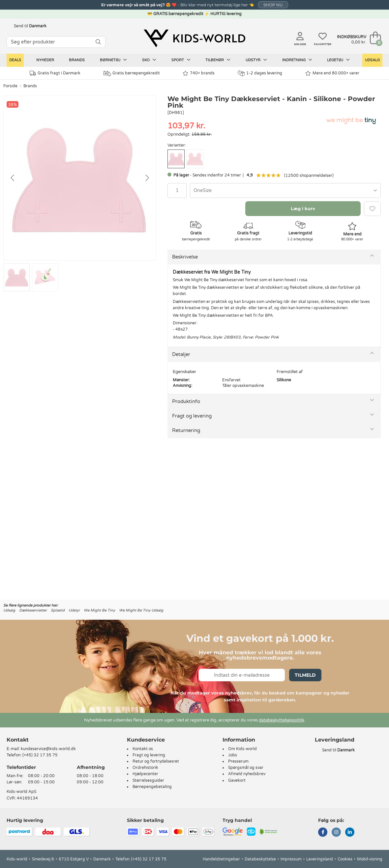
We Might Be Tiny (99, 610)
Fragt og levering (192, 416)
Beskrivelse (185, 257)
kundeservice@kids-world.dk (48, 749)
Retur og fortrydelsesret (156, 761)
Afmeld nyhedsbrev (247, 774)
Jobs (233, 755)
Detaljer (181, 354)
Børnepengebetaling (152, 787)
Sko (149, 60)
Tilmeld (305, 675)
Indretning (297, 60)
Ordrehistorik (145, 768)
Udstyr (256, 60)
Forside (10, 86)
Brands (77, 60)
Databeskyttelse (260, 859)
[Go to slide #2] (45, 277)
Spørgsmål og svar (246, 768)
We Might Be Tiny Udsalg (141, 610)
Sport (181, 60)
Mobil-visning (370, 859)
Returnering (186, 430)
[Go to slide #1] (17, 277)
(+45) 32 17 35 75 (40, 755)
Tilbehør (218, 60)
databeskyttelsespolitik (282, 720)
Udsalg (372, 60)
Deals (15, 60)
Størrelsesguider (148, 780)
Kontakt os (143, 749)
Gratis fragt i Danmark (55, 73)
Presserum (238, 761)
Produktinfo (186, 401)
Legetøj (338, 60)
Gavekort (237, 780)
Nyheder (45, 60)
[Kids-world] (194, 39)
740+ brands (199, 73)
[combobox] (285, 190)
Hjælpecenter (145, 774)
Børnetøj (113, 60)
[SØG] (98, 42)
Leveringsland (320, 859)
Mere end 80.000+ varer (332, 73)
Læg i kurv (303, 208)
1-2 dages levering (260, 73)
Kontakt (18, 740)
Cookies (345, 859)
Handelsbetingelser (221, 859)
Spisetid (58, 610)
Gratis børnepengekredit (132, 73)
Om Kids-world (242, 749)
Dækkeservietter (33, 610)
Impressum (291, 859)
